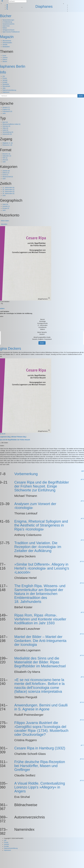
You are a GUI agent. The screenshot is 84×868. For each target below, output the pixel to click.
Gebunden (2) (7, 156)
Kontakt (5, 82)
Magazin (7, 37)
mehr (4, 113)
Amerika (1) (6, 206)
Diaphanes (44, 6)
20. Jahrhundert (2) (8, 190)
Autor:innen (6, 26)
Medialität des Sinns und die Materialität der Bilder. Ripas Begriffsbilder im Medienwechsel (40, 662)
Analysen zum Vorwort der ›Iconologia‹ (35, 506)
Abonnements (7, 41)
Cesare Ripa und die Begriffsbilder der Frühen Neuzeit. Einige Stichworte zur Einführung (42, 486)
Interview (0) (6, 126)
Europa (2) (6, 208)
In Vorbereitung (7, 22)
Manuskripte (6, 86)
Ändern (42, 343)
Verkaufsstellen (7, 43)
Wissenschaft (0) (8, 177)
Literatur (5, 58)
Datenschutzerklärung (9, 90)
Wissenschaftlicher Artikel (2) (11, 124)
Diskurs (5, 60)
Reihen (5, 28)
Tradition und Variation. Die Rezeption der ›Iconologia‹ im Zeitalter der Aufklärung (38, 547)
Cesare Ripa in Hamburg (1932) (40, 748)
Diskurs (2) (6, 173)
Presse (5, 78)
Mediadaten (6, 47)
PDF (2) (5, 158)
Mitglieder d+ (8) (8, 143)
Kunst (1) (5, 175)
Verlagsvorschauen (8, 30)
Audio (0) (5, 130)
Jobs (4, 88)
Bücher (6, 16)
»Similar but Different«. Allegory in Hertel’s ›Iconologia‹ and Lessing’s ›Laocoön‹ (42, 568)
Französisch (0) (7, 111)
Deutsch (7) (6, 107)
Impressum (6, 92)
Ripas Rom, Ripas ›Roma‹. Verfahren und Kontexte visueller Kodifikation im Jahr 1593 (40, 619)
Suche (81, 96)
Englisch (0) (6, 109)
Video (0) (5, 128)
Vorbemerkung (26, 474)
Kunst (4, 56)
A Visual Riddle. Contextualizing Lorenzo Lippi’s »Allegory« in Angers (40, 787)
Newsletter (6, 84)
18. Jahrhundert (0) (8, 194)
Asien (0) (5, 204)
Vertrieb (5, 45)
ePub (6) (5, 160)
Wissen (5, 61)
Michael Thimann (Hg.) (19, 437)
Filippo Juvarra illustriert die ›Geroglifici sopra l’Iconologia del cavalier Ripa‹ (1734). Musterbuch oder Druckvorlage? (41, 729)
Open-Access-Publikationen (11, 32)
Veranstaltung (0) (8, 132)
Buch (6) (5, 122)
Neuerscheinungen (8, 20)
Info (3, 72)
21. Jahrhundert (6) (8, 188)
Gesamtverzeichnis (8, 24)
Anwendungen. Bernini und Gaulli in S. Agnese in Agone (41, 707)
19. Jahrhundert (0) (8, 192)
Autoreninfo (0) (7, 134)
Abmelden (4, 224)
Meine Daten (5, 221)
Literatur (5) (6, 171)
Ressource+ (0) (7, 145)
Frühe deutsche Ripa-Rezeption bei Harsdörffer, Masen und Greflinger (40, 766)
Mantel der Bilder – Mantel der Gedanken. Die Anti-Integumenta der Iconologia (40, 641)
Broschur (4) (6, 154)
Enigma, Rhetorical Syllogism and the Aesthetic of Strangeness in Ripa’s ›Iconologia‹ (41, 525)
